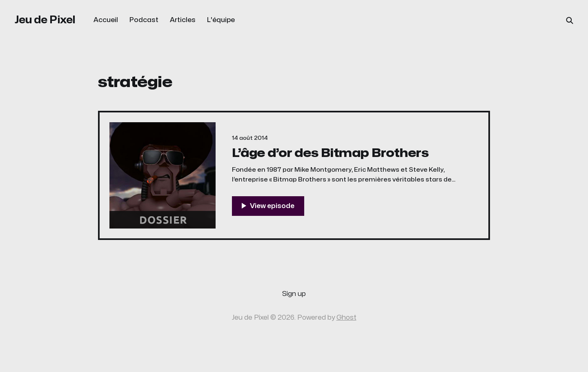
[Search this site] (570, 20)
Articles (183, 20)
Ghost (346, 318)
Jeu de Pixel (45, 20)
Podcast (144, 20)
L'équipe (221, 20)
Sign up (294, 294)
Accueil (106, 20)
